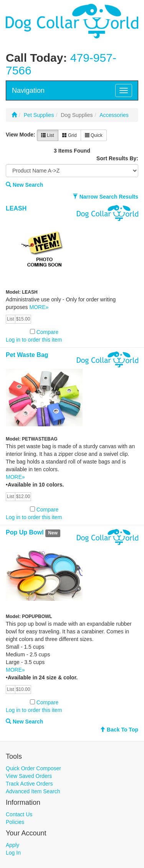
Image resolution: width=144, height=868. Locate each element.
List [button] (48, 135)
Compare (48, 332)
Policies (15, 822)
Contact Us (19, 814)
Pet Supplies (39, 115)
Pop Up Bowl (25, 532)
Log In (13, 853)
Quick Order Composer (33, 768)
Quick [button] (94, 135)
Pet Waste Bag (27, 355)
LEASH (16, 208)
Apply (12, 845)
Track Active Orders (29, 784)
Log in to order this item (34, 340)
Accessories (114, 115)
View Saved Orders (29, 776)
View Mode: (21, 135)
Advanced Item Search (33, 791)
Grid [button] (70, 135)
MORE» (39, 307)
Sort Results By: (117, 158)
